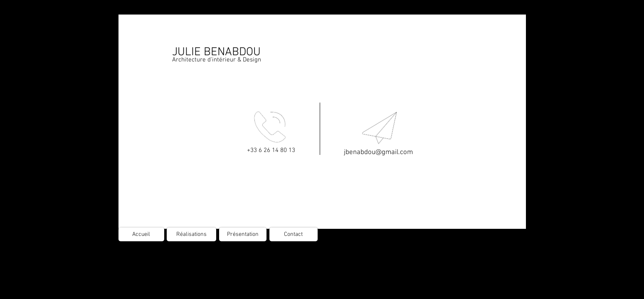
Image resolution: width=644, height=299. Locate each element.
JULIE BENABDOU (216, 52)
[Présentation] (243, 234)
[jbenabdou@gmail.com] (378, 153)
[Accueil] (141, 234)
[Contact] (294, 234)
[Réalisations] (191, 234)
